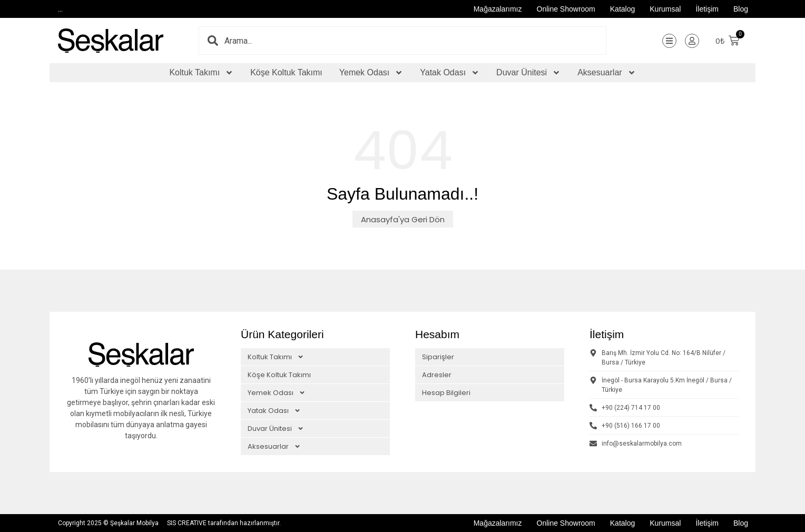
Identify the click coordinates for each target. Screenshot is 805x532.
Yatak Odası (450, 73)
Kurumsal (665, 9)
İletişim (707, 9)
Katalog (622, 9)
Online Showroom (566, 9)
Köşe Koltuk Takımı (286, 72)
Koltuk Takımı (201, 73)
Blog (741, 9)
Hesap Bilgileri (446, 393)
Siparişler (438, 357)
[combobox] (415, 41)
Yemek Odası (371, 73)
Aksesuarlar (606, 73)
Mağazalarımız (498, 9)
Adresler (437, 375)
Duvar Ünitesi (528, 73)
